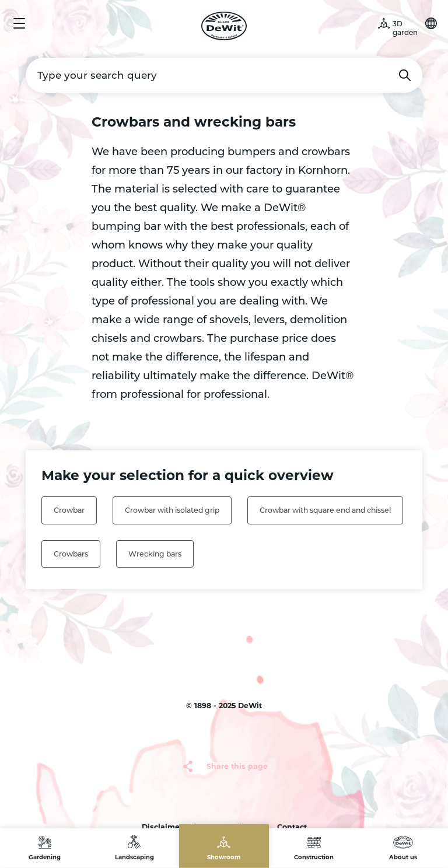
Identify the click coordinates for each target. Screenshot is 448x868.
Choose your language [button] (431, 23)
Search (405, 75)
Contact (292, 827)
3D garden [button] (405, 28)
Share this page (237, 766)
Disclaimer (162, 827)
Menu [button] (19, 23)
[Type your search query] (224, 75)
